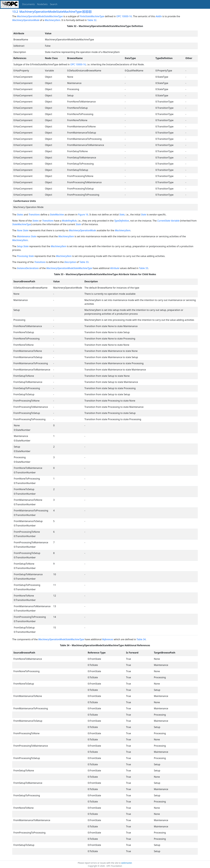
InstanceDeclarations (28, 268)
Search (54, 4)
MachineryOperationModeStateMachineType (40, 16)
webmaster (126, 863)
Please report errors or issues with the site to (99, 863)
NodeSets (42, 4)
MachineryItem (52, 20)
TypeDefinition (122, 221)
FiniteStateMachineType (92, 16)
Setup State (23, 246)
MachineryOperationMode (26, 20)
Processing (22, 256)
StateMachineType (22, 224)
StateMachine (57, 215)
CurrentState (164, 221)
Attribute (115, 268)
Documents (28, 4)
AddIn (159, 16)
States (20, 215)
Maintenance (24, 236)
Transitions (34, 215)
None (20, 230)
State (122, 215)
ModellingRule (69, 221)
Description (70, 262)
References (108, 639)
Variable (175, 221)
